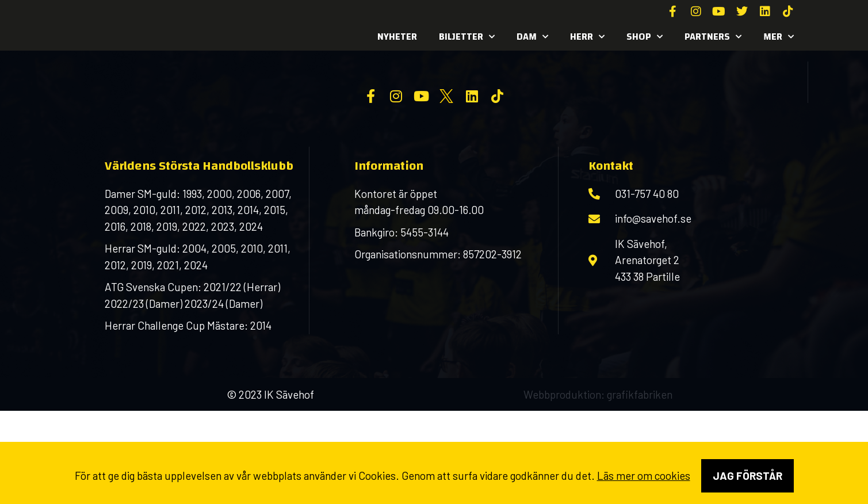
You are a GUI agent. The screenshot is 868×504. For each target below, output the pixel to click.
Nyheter (397, 37)
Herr (587, 37)
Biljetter (467, 37)
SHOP (645, 37)
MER (779, 37)
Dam (532, 37)
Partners (713, 37)
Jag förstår (747, 476)
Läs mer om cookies (644, 476)
